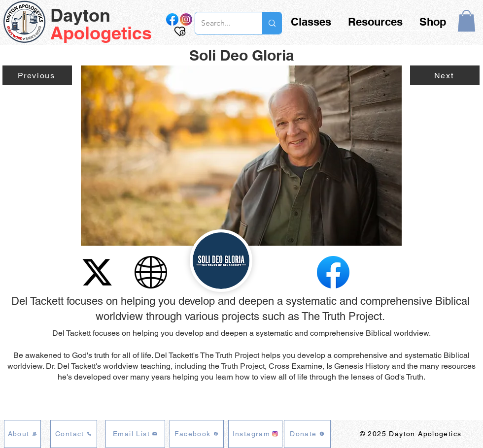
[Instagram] (255, 434)
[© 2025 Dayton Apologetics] (412, 434)
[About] (22, 434)
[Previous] (37, 75)
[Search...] (221, 23)
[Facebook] (197, 434)
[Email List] (135, 434)
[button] (466, 21)
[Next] (445, 75)
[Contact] (74, 434)
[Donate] (307, 434)
